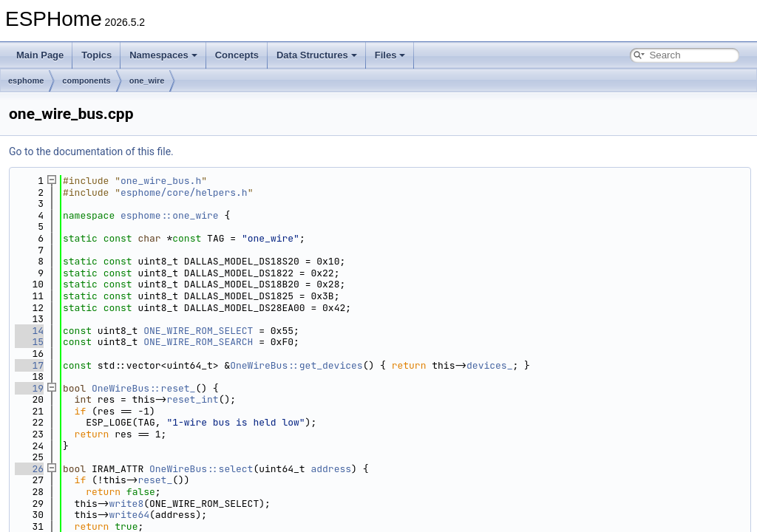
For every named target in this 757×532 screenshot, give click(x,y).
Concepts (237, 55)
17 (29, 365)
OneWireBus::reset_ (143, 388)
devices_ (489, 365)
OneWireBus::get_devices (296, 365)
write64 (129, 515)
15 (29, 342)
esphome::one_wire (170, 215)
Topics (96, 55)
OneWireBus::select (201, 469)
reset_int (192, 399)
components (86, 81)
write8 (126, 504)
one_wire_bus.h (161, 181)
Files (390, 55)
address (331, 469)
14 (29, 331)
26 (29, 469)
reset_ (155, 480)
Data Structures (317, 55)
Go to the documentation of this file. (91, 151)
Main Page (40, 55)
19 (29, 388)
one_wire (147, 81)
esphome (26, 81)
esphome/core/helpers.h (184, 192)
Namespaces (163, 55)
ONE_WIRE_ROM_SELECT (198, 331)
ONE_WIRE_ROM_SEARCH (198, 342)
